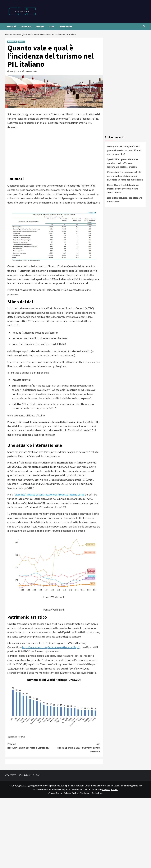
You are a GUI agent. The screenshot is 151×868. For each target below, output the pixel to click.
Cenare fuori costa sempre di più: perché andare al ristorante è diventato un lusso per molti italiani (125, 177)
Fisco (51, 27)
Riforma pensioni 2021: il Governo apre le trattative (77, 748)
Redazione (97, 794)
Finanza (40, 27)
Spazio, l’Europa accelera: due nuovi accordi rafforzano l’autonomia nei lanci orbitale (123, 164)
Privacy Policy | (72, 794)
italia (15, 737)
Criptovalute (66, 27)
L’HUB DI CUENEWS (30, 776)
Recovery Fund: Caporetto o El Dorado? (31, 746)
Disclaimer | (86, 794)
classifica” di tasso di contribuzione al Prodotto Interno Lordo (50, 495)
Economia (26, 27)
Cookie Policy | (56, 794)
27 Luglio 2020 (16, 72)
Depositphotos (110, 790)
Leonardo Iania (31, 72)
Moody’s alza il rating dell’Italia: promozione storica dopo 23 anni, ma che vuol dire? (124, 151)
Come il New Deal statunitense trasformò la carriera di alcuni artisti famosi (123, 189)
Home (8, 35)
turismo (21, 737)
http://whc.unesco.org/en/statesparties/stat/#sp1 (51, 648)
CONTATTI (11, 776)
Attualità (12, 27)
